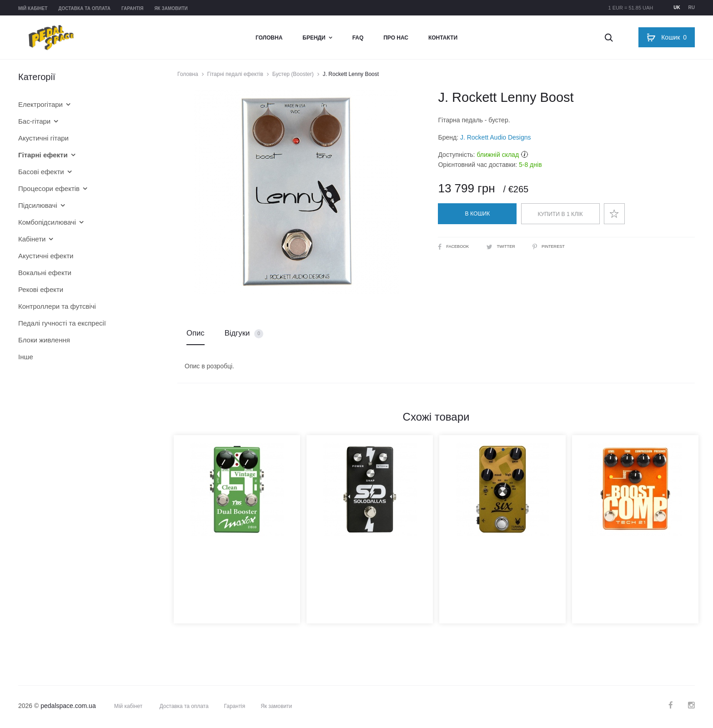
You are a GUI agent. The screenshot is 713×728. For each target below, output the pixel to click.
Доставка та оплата (84, 8)
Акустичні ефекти (46, 256)
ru (692, 8)
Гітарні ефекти (43, 155)
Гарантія (133, 8)
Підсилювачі (38, 205)
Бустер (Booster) (293, 74)
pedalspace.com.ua (68, 707)
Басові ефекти (41, 172)
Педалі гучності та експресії (62, 323)
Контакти (443, 38)
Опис (196, 334)
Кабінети (32, 239)
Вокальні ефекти (45, 273)
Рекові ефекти (41, 289)
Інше (26, 357)
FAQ (358, 38)
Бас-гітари (34, 121)
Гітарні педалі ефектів (235, 74)
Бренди (314, 38)
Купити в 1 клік (561, 214)
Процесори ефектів (49, 188)
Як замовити (171, 8)
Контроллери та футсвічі (57, 306)
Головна (269, 38)
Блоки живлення (44, 340)
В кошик (477, 214)
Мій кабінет (33, 8)
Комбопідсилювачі (47, 222)
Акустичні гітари (43, 138)
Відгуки (244, 334)
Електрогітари (40, 104)
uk (677, 8)
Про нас (396, 38)
